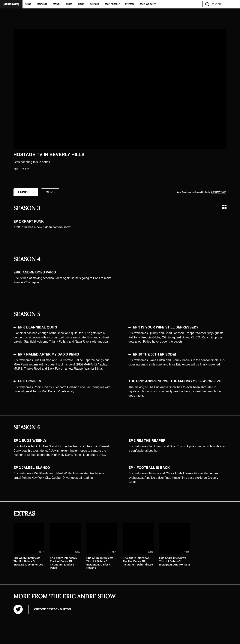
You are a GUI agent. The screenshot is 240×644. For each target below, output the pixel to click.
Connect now (218, 192)
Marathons (42, 4)
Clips (50, 192)
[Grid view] (224, 207)
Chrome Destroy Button (52, 609)
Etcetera (130, 4)
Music (69, 4)
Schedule (95, 4)
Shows (28, 4)
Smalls (81, 4)
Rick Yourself (112, 4)
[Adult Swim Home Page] (11, 4)
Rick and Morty (148, 4)
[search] (234, 4)
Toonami (57, 4)
